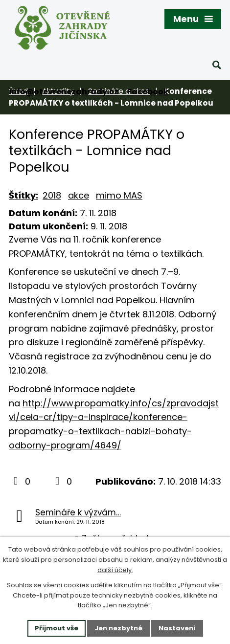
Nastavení (177, 628)
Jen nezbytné (118, 628)
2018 (52, 195)
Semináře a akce (119, 91)
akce (79, 195)
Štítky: (23, 195)
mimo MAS (119, 195)
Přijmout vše (57, 628)
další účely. (115, 570)
